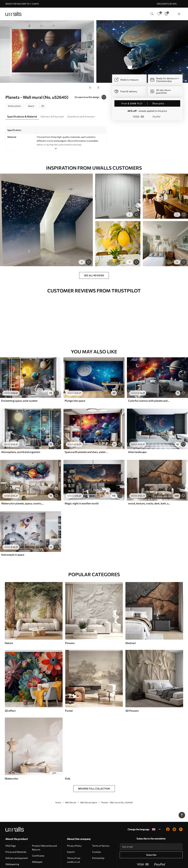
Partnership (98, 840)
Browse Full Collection (94, 770)
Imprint (71, 833)
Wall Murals (71, 784)
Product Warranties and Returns (44, 829)
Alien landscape (137, 434)
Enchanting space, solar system (19, 382)
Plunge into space (75, 382)
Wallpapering (12, 846)
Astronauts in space (13, 536)
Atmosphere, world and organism (21, 434)
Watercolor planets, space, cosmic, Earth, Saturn (23, 485)
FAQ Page (11, 827)
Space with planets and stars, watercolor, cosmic (86, 434)
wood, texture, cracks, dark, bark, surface (150, 485)
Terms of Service (101, 827)
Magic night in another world (82, 485)
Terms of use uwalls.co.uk (74, 842)
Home (58, 784)
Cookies (96, 833)
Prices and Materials (16, 833)
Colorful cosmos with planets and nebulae (150, 382)
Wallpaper (37, 843)
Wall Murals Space (89, 784)
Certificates (38, 837)
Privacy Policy (74, 827)
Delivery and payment (17, 840)
